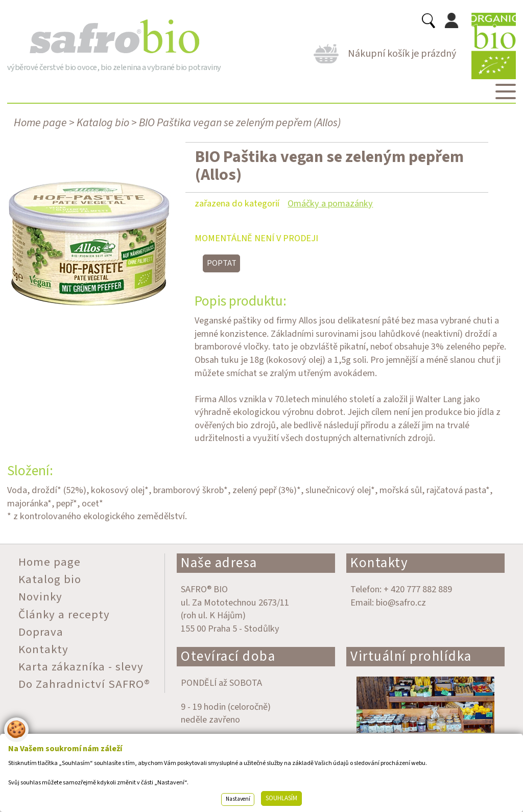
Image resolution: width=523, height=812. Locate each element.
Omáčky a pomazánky (330, 203)
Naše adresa (219, 563)
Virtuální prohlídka (411, 656)
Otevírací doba (228, 656)
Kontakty (379, 563)
